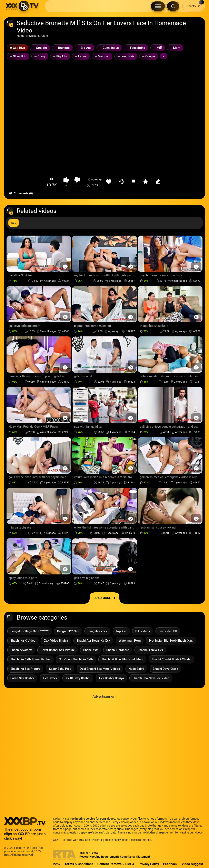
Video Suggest (192, 864)
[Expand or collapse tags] (164, 56)
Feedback (170, 864)
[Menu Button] (158, 6)
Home (21, 36)
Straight (43, 36)
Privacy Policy (149, 864)
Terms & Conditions (79, 864)
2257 (57, 864)
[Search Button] (173, 6)
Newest (31, 36)
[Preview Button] (65, 267)
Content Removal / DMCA (116, 864)
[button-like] (66, 182)
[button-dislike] (77, 182)
